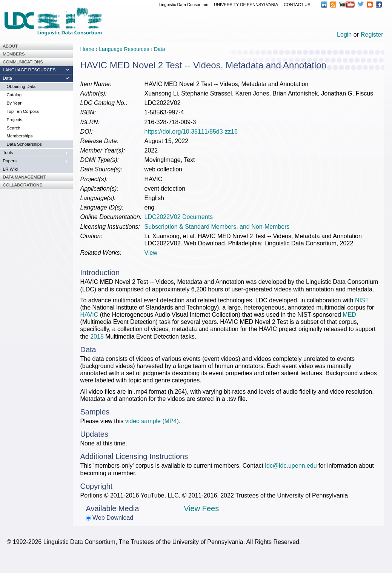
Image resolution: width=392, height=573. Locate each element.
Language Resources (124, 49)
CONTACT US (297, 5)
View (151, 253)
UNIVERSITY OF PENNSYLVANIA (246, 5)
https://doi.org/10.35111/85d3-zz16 (191, 132)
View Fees (201, 508)
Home (87, 49)
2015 (97, 337)
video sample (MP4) (152, 421)
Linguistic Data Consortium (184, 5)
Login (344, 35)
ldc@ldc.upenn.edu (291, 466)
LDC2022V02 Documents (179, 217)
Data (160, 49)
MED (349, 315)
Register (372, 35)
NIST (362, 300)
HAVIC (89, 315)
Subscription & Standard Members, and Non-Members (217, 227)
